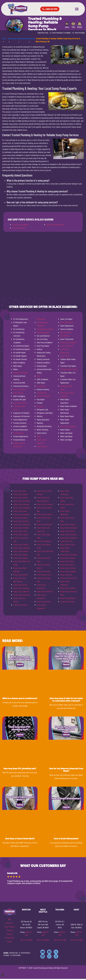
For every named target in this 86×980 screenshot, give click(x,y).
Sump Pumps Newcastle (22, 501)
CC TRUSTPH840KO (56, 33)
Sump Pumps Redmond (45, 591)
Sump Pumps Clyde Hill (21, 591)
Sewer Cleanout (42, 446)
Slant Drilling (65, 336)
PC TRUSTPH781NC (79, 33)
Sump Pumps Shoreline (21, 504)
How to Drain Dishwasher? (66, 839)
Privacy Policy (10, 938)
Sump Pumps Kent (20, 491)
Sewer (39, 436)
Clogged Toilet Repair (20, 373)
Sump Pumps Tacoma (21, 544)
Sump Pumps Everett (68, 601)
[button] (77, 9)
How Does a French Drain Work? (20, 839)
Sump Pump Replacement (55, 225)
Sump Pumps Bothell (20, 575)
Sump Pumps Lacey (20, 511)
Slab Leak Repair (66, 332)
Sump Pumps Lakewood (21, 548)
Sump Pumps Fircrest (68, 544)
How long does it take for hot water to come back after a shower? (66, 700)
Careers (9, 941)
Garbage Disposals (43, 332)
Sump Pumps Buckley (68, 524)
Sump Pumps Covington (22, 595)
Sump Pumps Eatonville (68, 534)
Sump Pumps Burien (20, 585)
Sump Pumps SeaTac (44, 601)
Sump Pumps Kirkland (44, 524)
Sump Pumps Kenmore (21, 521)
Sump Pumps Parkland (68, 568)
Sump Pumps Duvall (20, 605)
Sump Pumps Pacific (44, 575)
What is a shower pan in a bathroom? (20, 698)
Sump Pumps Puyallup (68, 571)
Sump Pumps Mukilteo (21, 528)
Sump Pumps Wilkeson (68, 598)
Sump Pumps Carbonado (69, 528)
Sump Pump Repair (19, 228)
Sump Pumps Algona (20, 555)
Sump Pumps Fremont (44, 514)
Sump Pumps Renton (21, 498)
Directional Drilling (20, 389)
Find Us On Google (26, 940)
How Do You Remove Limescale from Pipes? (66, 770)
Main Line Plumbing (44, 396)
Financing (9, 930)
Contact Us (10, 923)
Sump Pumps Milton (67, 561)
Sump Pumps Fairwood (45, 504)
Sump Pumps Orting (67, 565)
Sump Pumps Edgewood (69, 538)
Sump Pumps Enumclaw (22, 524)
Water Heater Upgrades (68, 426)
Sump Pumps (65, 356)
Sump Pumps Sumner (68, 588)
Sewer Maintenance (67, 322)
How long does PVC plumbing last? (20, 768)
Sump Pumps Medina (44, 541)
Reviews (9, 934)
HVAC (39, 376)
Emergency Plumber (20, 403)
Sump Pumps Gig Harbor (69, 555)
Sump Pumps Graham (68, 558)
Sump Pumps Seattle (20, 494)
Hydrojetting (41, 386)
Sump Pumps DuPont (68, 531)
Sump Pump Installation (20, 225)
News (7, 927)
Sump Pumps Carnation (21, 588)
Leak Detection (42, 393)
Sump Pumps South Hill (68, 578)
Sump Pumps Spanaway (22, 508)
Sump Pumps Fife (66, 541)
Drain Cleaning (18, 393)
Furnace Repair (18, 433)
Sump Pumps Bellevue (21, 551)
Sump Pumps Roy (66, 575)
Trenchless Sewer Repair (69, 369)
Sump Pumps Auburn (21, 518)
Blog (10, 919)
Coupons (12, 927)
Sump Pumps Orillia (20, 531)
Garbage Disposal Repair (45, 329)
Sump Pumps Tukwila (21, 534)
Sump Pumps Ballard (20, 558)
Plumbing (40, 406)
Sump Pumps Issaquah (21, 514)
